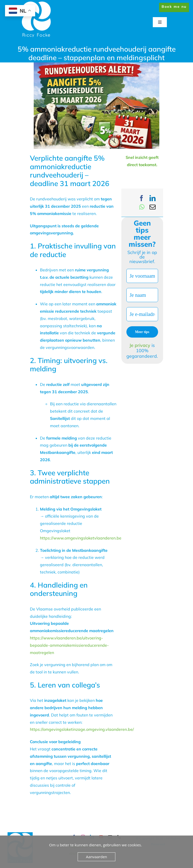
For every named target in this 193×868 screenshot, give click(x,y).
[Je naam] (142, 295)
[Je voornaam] (142, 276)
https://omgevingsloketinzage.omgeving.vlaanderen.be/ (82, 729)
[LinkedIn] (153, 198)
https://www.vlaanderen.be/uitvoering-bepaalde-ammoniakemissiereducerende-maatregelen (69, 645)
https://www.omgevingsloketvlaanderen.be (81, 538)
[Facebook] (141, 198)
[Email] (153, 207)
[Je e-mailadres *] (142, 314)
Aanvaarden (96, 857)
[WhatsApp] (142, 207)
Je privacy (140, 345)
